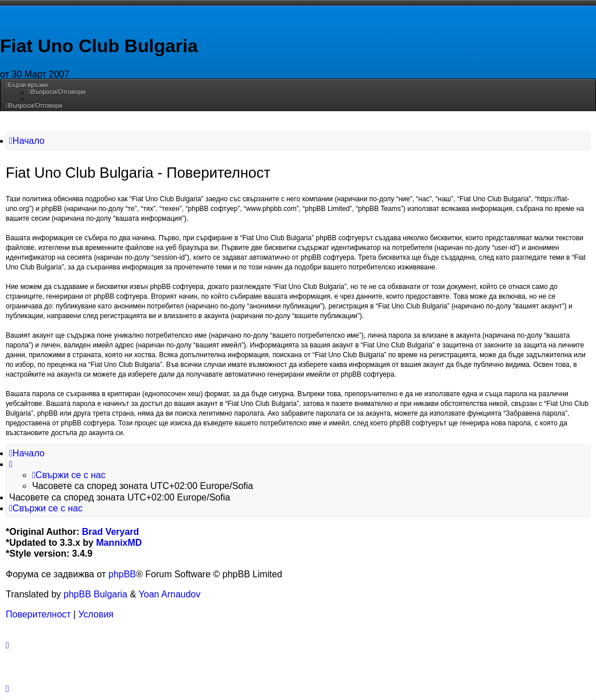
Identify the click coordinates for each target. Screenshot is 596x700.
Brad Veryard (111, 532)
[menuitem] (57, 92)
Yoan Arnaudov (170, 594)
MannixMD (119, 543)
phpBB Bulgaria (96, 594)
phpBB (122, 574)
